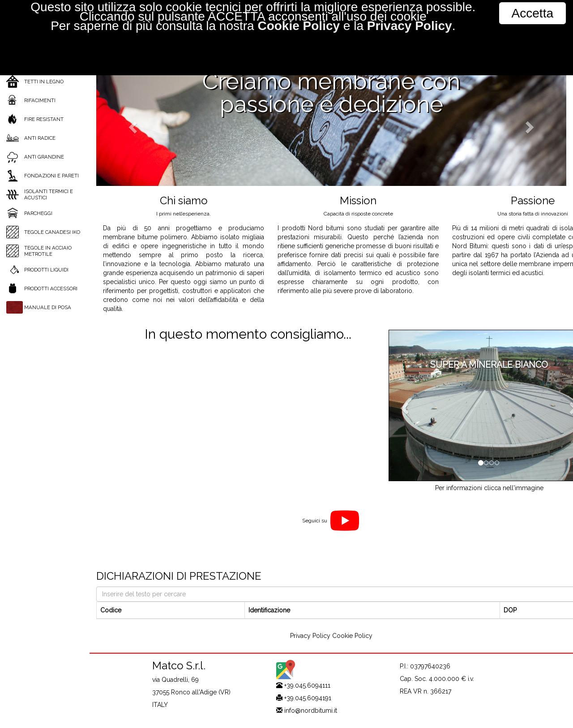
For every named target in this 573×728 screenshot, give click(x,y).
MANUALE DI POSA (48, 307)
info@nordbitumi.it (311, 711)
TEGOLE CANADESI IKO (52, 232)
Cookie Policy (352, 636)
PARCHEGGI (38, 213)
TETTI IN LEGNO (44, 82)
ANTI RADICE (40, 138)
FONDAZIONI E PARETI (51, 176)
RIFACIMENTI (40, 100)
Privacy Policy (310, 636)
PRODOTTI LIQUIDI (46, 270)
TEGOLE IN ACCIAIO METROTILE (48, 251)
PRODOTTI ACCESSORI (51, 289)
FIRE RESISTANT (44, 119)
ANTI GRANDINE (44, 157)
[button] (132, 124)
